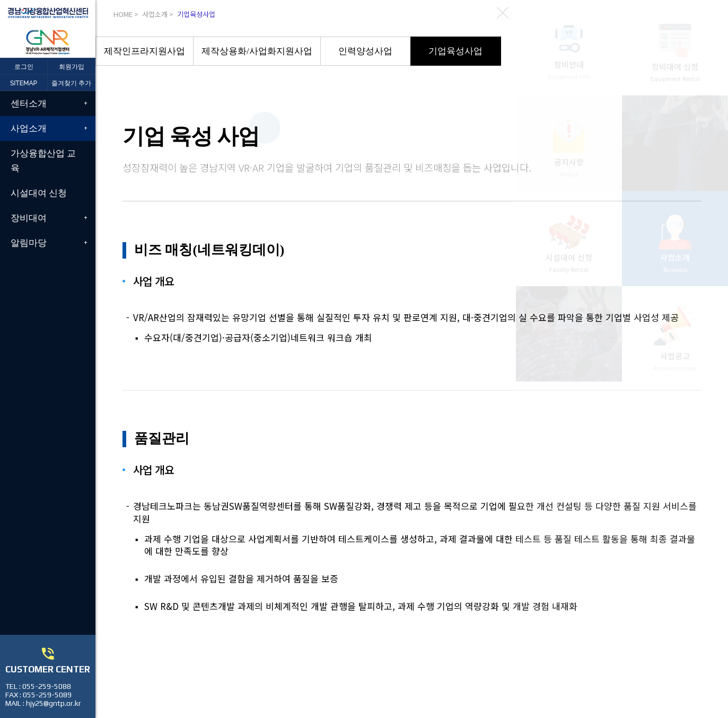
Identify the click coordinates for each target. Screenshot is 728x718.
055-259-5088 (47, 686)
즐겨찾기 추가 (71, 83)
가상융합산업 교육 (43, 160)
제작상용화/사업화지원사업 (257, 51)
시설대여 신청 (39, 193)
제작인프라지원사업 (144, 51)
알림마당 (29, 243)
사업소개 (29, 128)
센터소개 (29, 103)
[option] (144, 51)
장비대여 (29, 218)
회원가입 (72, 67)
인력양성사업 (365, 51)
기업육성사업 (455, 51)
